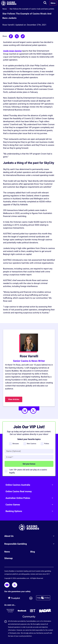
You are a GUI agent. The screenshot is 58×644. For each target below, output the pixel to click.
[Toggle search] (45, 3)
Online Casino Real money (19, 492)
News (5, 9)
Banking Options (30, 511)
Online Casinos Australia (30, 485)
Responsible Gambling (30, 544)
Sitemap (8, 558)
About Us (30, 536)
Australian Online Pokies (30, 498)
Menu (53, 3)
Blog (33, 552)
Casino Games (30, 505)
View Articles (14, 399)
